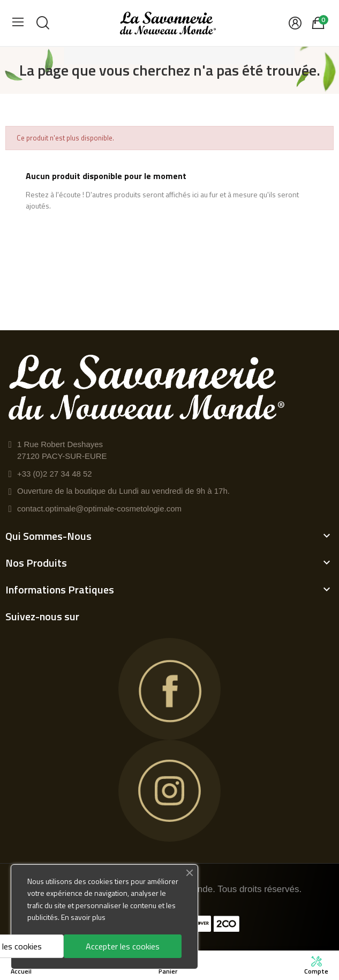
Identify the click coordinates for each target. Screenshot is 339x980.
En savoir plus (83, 917)
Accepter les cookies (123, 946)
